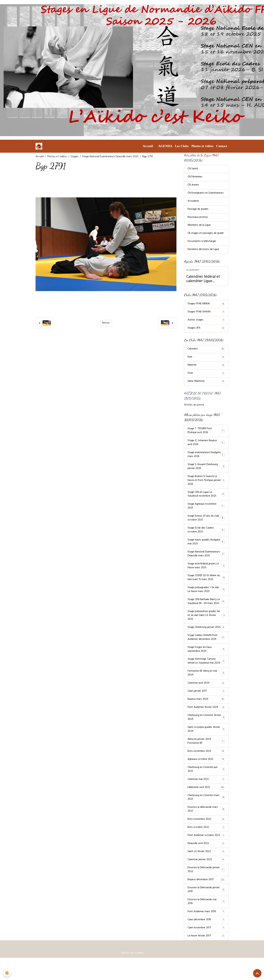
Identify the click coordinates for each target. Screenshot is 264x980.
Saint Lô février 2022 (206, 872)
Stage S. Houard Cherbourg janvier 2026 (206, 472)
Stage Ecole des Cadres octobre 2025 (206, 537)
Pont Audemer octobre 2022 (206, 855)
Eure (206, 361)
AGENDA (165, 146)
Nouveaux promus (198, 219)
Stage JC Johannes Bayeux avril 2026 (206, 447)
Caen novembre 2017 (206, 950)
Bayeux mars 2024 (206, 716)
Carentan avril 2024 (206, 699)
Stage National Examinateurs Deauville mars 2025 (110, 157)
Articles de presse (194, 409)
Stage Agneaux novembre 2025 (206, 513)
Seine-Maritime (206, 385)
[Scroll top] (257, 973)
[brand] (40, 146)
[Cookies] (7, 973)
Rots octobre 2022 (206, 847)
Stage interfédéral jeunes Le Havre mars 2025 (206, 574)
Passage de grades (198, 211)
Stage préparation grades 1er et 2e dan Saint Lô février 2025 (206, 626)
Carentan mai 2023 (206, 798)
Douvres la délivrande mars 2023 (206, 829)
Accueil (148, 146)
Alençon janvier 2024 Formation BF (206, 759)
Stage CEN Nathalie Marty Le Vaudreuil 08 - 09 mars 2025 (206, 611)
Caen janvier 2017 (206, 707)
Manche (206, 369)
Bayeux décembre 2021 (206, 901)
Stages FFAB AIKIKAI (206, 307)
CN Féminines (195, 178)
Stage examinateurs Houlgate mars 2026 (206, 460)
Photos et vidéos (202, 146)
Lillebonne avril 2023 (206, 806)
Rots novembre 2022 (206, 839)
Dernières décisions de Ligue (203, 252)
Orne (206, 377)
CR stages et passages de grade (206, 235)
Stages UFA (206, 331)
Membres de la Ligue (199, 227)
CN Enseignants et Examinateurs (206, 194)
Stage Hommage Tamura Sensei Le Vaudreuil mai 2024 (206, 677)
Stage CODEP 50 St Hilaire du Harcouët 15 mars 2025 (206, 587)
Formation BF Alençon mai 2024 (206, 689)
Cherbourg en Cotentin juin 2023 (206, 788)
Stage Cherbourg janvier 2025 (206, 640)
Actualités (193, 202)
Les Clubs (182, 146)
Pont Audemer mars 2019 (206, 934)
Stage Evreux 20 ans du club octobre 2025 (206, 525)
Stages (75, 157)
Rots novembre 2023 (206, 769)
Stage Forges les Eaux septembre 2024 (206, 664)
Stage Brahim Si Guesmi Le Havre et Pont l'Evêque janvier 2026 (206, 486)
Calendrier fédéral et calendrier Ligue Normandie (203, 282)
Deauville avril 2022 (206, 864)
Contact (222, 146)
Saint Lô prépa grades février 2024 (206, 747)
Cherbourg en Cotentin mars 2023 (206, 816)
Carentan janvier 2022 (206, 880)
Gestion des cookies (132, 975)
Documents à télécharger (202, 244)
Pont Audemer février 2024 (206, 724)
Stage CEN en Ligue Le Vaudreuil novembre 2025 (206, 501)
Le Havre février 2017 (206, 958)
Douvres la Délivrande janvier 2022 (206, 890)
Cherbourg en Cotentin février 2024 (206, 734)
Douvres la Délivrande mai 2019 (206, 923)
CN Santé (193, 170)
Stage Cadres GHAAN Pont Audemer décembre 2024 (206, 652)
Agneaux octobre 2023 (206, 777)
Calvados (206, 352)
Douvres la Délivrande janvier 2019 (206, 911)
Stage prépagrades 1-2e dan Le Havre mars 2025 (206, 599)
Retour (106, 323)
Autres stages (206, 323)
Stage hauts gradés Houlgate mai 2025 (206, 550)
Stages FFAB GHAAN (206, 315)
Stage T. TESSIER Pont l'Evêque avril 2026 (206, 435)
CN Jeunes (193, 186)
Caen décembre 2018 (206, 942)
